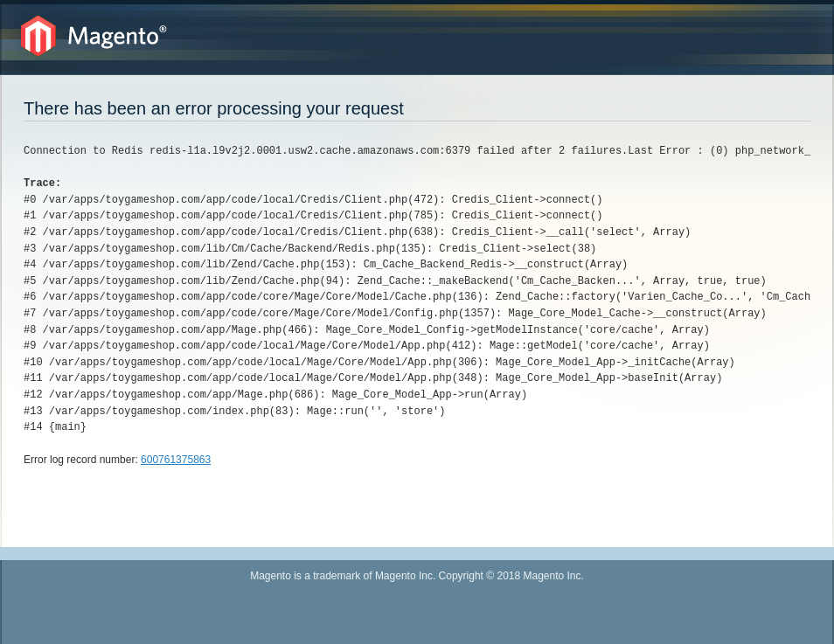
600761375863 (176, 460)
